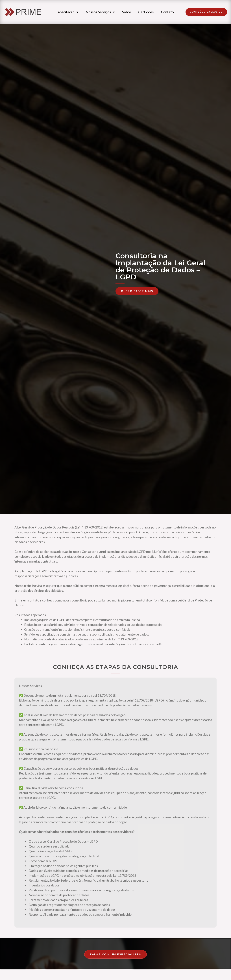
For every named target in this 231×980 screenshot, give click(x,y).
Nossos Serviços (100, 13)
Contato (167, 13)
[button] (206, 13)
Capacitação (67, 13)
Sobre (127, 13)
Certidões (146, 13)
